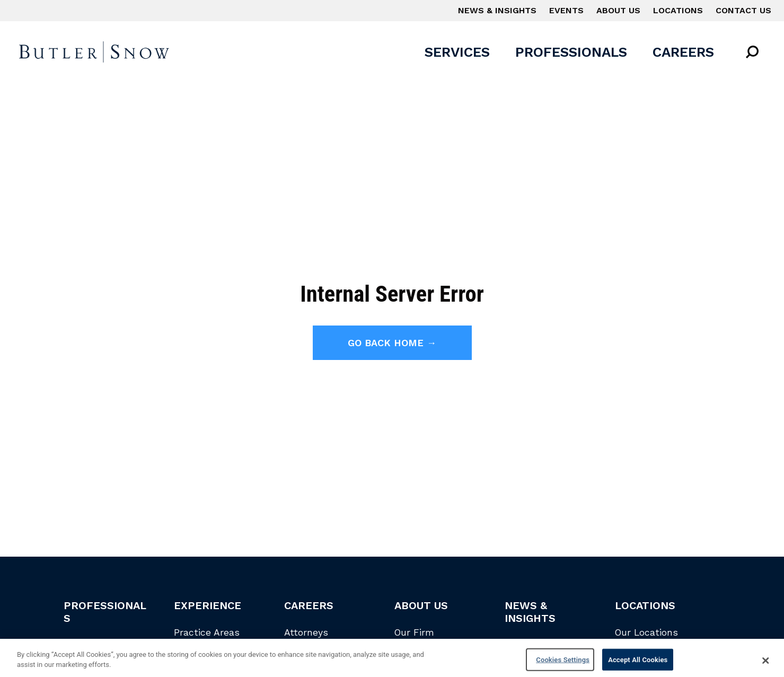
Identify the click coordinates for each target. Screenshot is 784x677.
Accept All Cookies (638, 663)
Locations (678, 10)
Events (566, 10)
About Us (618, 10)
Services (457, 52)
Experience (208, 605)
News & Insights (497, 10)
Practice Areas (207, 632)
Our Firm (414, 632)
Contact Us (743, 10)
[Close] (766, 664)
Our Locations (646, 632)
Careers (683, 52)
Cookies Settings (563, 663)
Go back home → (392, 343)
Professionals (571, 52)
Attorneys (306, 632)
